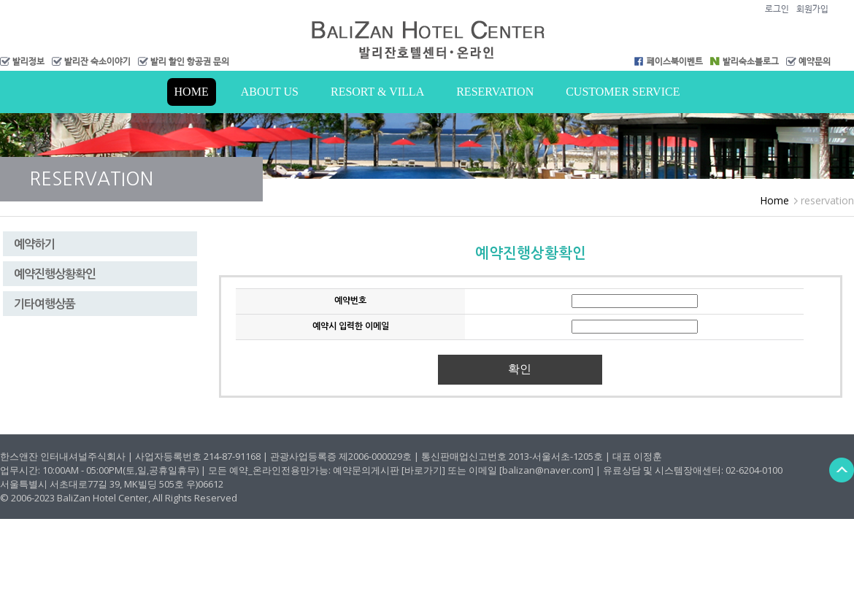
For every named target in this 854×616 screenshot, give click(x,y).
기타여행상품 (45, 304)
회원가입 (812, 9)
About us (270, 92)
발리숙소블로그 (751, 61)
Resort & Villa (377, 92)
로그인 (777, 9)
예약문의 (815, 61)
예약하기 (34, 244)
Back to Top (841, 470)
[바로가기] (423, 470)
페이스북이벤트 (675, 61)
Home (192, 92)
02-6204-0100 (754, 470)
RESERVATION (495, 92)
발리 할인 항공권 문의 (190, 61)
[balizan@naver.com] (546, 470)
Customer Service (623, 92)
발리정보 (28, 61)
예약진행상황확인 (55, 274)
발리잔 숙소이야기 (97, 61)
